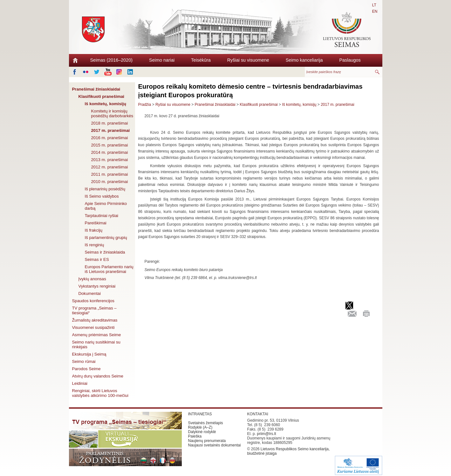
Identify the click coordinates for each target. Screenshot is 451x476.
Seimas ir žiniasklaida (105, 252)
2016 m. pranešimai (110, 138)
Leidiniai (80, 383)
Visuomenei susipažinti (93, 327)
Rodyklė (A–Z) (200, 427)
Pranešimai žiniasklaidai (96, 89)
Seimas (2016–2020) (112, 60)
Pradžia (145, 105)
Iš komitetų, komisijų (106, 104)
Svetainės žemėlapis (206, 423)
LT (374, 5)
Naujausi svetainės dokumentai (215, 445)
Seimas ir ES (97, 259)
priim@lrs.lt (266, 434)
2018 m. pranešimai (110, 123)
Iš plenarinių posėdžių (105, 189)
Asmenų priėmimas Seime (97, 335)
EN (375, 11)
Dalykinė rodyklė (202, 432)
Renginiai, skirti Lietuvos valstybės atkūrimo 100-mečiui (100, 393)
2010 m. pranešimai (110, 182)
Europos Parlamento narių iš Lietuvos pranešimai (109, 269)
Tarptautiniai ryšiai (102, 216)
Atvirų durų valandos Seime (98, 376)
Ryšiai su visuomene (248, 60)
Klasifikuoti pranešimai (101, 96)
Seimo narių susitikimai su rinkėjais (96, 344)
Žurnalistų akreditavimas (95, 320)
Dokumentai (90, 293)
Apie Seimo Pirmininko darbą (106, 206)
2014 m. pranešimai (110, 152)
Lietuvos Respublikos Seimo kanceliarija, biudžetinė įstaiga (289, 451)
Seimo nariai (162, 60)
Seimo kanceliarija (304, 60)
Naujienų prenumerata (207, 441)
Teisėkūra (201, 60)
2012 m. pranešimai (110, 167)
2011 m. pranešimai (110, 174)
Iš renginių (95, 245)
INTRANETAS (200, 414)
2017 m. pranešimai (111, 130)
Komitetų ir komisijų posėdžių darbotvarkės (112, 113)
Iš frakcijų (94, 230)
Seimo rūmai (84, 361)
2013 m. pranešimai (110, 160)
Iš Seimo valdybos (102, 196)
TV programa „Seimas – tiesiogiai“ (94, 310)
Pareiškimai (96, 223)
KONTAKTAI (258, 414)
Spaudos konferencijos (93, 301)
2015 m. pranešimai (110, 145)
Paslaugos (350, 60)
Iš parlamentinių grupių (106, 238)
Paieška (195, 436)
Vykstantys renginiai (97, 286)
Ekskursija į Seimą (89, 354)
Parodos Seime (86, 369)
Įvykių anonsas (92, 279)
